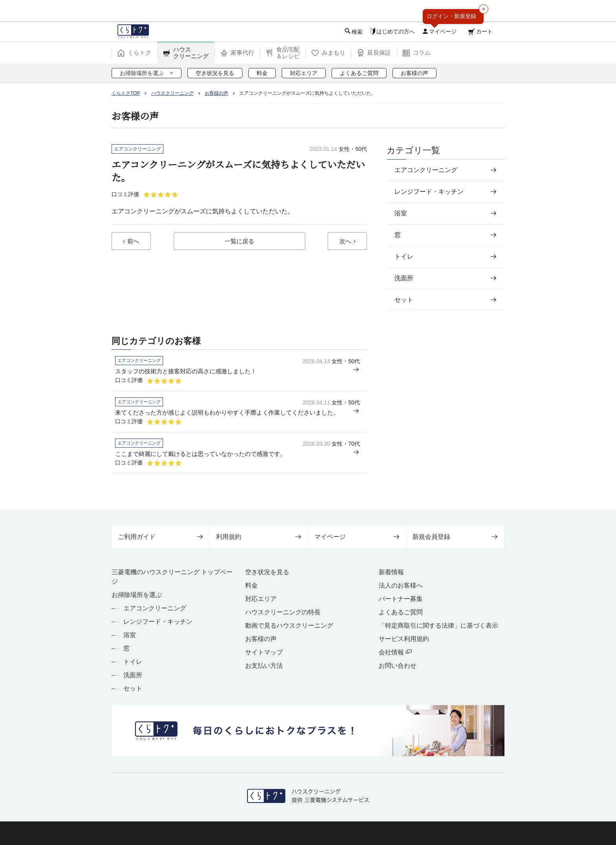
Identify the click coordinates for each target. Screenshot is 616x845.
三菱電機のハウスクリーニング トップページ (172, 577)
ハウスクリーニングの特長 (283, 612)
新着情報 (391, 572)
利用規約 (259, 537)
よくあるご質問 (401, 612)
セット (133, 688)
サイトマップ (264, 652)
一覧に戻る (239, 242)
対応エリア (261, 599)
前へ (133, 242)
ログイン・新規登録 (451, 16)
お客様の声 (261, 639)
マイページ (357, 537)
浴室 (130, 635)
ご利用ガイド (160, 537)
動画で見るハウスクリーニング (289, 625)
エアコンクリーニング (155, 608)
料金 (251, 585)
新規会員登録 (455, 537)
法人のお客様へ (401, 585)
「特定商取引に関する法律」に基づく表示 (438, 625)
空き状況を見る (267, 572)
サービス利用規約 (404, 639)
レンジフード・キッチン (158, 622)
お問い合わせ (398, 666)
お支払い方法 (264, 666)
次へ (345, 242)
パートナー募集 (401, 599)
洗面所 (133, 675)
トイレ (133, 662)
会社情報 (395, 652)
